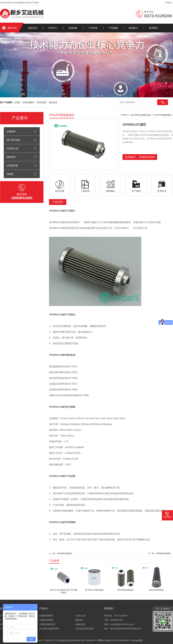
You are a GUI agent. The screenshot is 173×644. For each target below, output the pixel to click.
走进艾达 (32, 28)
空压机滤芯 (42, 102)
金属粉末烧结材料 (47, 624)
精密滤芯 (11, 157)
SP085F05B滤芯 (163, 553)
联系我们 (154, 28)
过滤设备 (73, 28)
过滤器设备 (12, 165)
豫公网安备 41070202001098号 (115, 640)
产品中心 (53, 28)
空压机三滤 (12, 148)
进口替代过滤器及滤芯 (141, 115)
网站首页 (12, 28)
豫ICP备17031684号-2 (87, 640)
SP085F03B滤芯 (65, 553)
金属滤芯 (11, 131)
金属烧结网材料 (46, 616)
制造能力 (133, 28)
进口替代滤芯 (14, 140)
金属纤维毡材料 (46, 620)
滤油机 (10, 174)
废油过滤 (53, 102)
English (169, 3)
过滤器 (17, 102)
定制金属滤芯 (28, 102)
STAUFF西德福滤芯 (162, 115)
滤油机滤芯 (80, 624)
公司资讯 (93, 28)
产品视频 (113, 28)
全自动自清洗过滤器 (84, 629)
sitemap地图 (137, 640)
